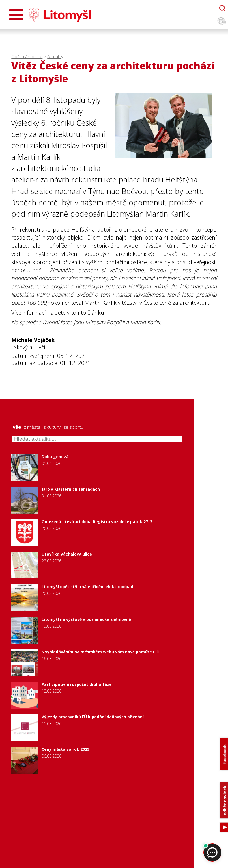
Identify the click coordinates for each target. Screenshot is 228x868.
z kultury (52, 427)
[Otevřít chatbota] (222, 8)
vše (17, 427)
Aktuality (55, 57)
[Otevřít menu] (16, 15)
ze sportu (73, 427)
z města (32, 427)
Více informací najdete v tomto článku (58, 313)
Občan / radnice (27, 57)
